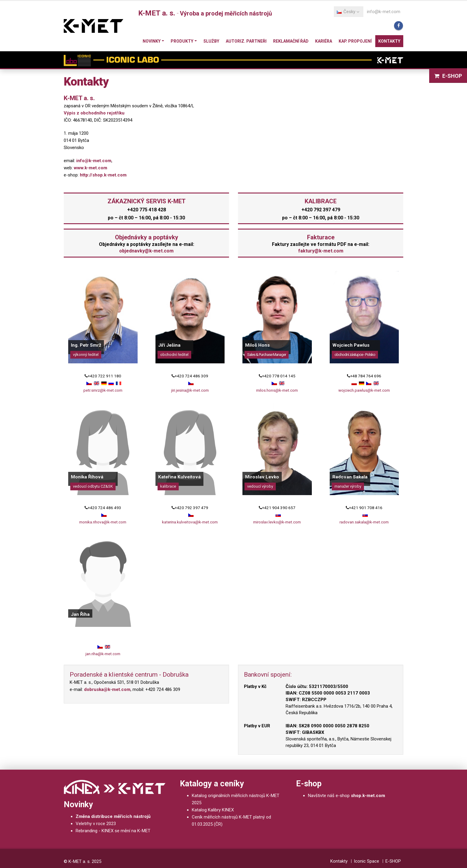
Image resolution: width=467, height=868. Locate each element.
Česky (348, 12)
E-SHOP (448, 76)
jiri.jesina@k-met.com (190, 390)
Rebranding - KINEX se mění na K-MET (113, 831)
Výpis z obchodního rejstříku (94, 113)
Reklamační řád (291, 41)
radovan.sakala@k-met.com (364, 522)
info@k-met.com (384, 12)
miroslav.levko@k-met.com (277, 522)
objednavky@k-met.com (146, 251)
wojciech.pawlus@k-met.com (364, 390)
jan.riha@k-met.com (103, 654)
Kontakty (389, 41)
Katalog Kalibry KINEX (213, 810)
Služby (211, 41)
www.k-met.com (91, 168)
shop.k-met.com (368, 796)
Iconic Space (366, 861)
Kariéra (324, 41)
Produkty (182, 41)
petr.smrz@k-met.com (103, 390)
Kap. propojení (355, 41)
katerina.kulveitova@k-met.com (190, 522)
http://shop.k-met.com (103, 175)
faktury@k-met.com (321, 251)
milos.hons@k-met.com (277, 390)
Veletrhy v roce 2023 (96, 824)
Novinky (152, 41)
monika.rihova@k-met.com (103, 522)
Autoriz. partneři (246, 41)
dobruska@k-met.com (107, 689)
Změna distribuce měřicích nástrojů (113, 816)
